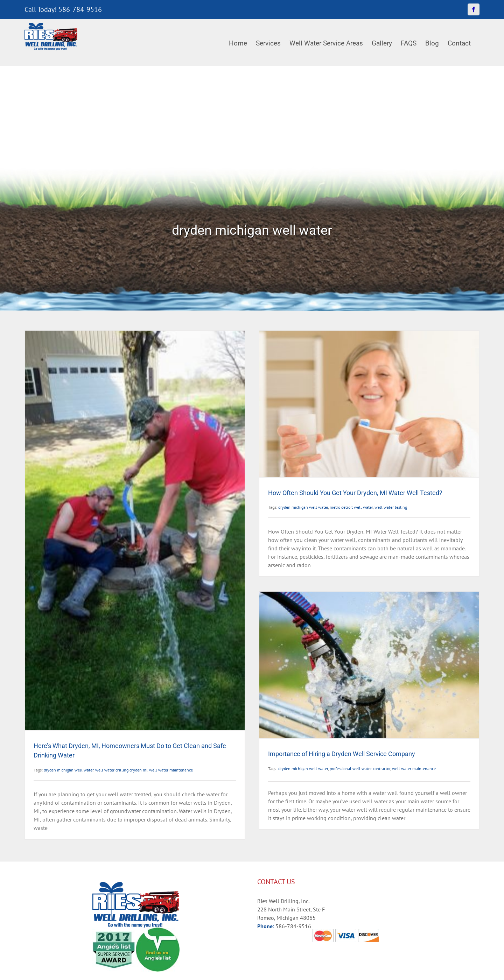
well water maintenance (171, 770)
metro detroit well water (351, 507)
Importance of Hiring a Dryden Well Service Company (342, 754)
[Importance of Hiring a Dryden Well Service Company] (369, 665)
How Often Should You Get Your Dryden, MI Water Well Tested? (355, 493)
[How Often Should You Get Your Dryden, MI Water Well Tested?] (369, 404)
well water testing (391, 507)
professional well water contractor (360, 769)
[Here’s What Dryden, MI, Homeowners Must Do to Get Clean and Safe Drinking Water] (135, 530)
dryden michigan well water (69, 770)
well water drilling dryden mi (121, 770)
